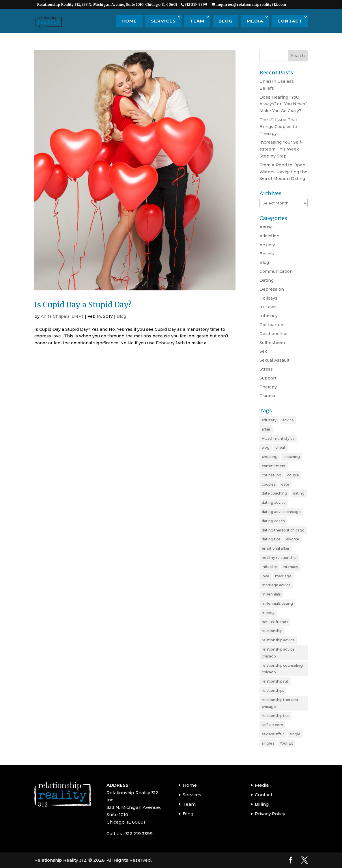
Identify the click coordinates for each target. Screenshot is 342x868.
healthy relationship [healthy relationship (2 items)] (279, 558)
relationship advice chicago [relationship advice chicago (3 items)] (278, 653)
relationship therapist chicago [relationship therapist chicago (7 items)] (280, 703)
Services (163, 21)
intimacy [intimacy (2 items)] (290, 567)
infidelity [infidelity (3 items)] (269, 567)
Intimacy (269, 316)
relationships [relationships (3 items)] (273, 691)
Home (129, 21)
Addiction (269, 236)
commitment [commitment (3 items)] (274, 466)
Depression (272, 289)
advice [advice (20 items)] (288, 420)
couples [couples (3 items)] (269, 484)
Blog (226, 21)
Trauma (267, 396)
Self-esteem (272, 343)
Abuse (266, 227)
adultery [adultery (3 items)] (269, 420)
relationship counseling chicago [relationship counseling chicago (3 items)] (282, 669)
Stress (266, 369)
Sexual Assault (274, 360)
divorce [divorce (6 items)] (293, 539)
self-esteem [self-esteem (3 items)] (272, 725)
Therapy (268, 387)
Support (268, 378)
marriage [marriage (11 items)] (283, 576)
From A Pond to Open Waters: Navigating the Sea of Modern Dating (283, 172)
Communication (276, 271)
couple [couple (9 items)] (293, 475)
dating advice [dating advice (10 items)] (274, 502)
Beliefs (267, 254)
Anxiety (267, 245)
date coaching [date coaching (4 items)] (274, 493)
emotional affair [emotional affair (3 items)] (276, 548)
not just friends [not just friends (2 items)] (275, 622)
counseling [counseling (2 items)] (272, 475)
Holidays (268, 298)
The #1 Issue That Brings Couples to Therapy (278, 127)
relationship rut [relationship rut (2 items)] (275, 681)
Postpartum (272, 325)
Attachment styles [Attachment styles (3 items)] (278, 438)
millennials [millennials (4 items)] (271, 594)
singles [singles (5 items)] (268, 743)
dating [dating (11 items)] (299, 493)
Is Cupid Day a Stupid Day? (83, 305)
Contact (290, 21)
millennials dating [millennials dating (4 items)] (277, 603)
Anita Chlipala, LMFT (62, 316)
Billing (262, 804)
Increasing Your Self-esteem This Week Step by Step (281, 149)
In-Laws (268, 307)
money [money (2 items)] (268, 613)
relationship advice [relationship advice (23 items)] (278, 640)
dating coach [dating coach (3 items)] (273, 521)
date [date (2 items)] (285, 484)
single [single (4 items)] (295, 734)
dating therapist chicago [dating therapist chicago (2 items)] (283, 530)
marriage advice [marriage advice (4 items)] (276, 585)
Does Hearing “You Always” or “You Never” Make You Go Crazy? (283, 104)
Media (255, 21)
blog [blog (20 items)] (266, 447)
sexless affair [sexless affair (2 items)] (273, 734)
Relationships (274, 334)
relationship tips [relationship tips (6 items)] (275, 716)
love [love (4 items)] (266, 576)
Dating (267, 280)
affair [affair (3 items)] (266, 429)
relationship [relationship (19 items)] (272, 631)
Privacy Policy (270, 814)
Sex (263, 351)
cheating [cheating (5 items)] (270, 457)
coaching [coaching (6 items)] (292, 457)
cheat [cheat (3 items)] (280, 447)
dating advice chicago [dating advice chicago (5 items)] (281, 512)
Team (197, 21)
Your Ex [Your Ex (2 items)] (286, 743)
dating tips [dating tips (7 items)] (271, 539)
